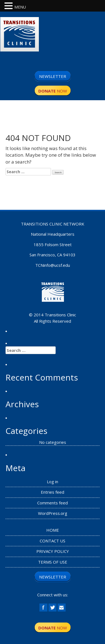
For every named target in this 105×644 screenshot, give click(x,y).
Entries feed (52, 492)
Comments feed (52, 503)
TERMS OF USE (53, 562)
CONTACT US (52, 541)
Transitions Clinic (60, 315)
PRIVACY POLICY (53, 551)
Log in (52, 482)
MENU (20, 7)
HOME (53, 530)
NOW (53, 91)
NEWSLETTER (53, 76)
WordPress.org (53, 513)
